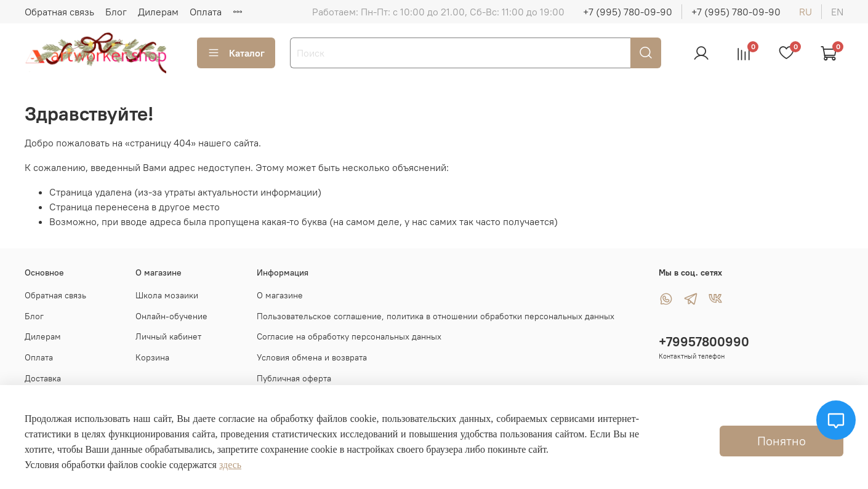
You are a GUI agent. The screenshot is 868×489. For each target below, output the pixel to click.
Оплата (206, 12)
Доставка (43, 378)
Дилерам (158, 12)
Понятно (782, 441)
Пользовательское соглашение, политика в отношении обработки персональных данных (436, 316)
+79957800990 (704, 342)
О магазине (280, 295)
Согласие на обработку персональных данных (349, 336)
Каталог (236, 53)
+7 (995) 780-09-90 (628, 12)
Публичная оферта (294, 378)
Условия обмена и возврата (312, 357)
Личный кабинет (168, 336)
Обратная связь (59, 12)
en (837, 12)
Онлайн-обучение (171, 316)
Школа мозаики (167, 295)
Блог (116, 12)
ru (806, 12)
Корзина (152, 357)
